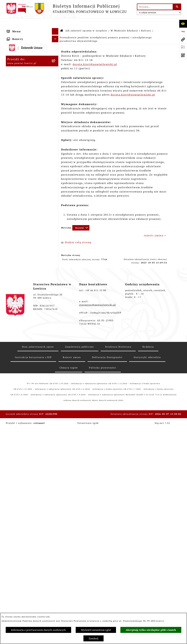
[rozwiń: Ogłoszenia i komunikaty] (56, 460)
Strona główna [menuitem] (18, 29)
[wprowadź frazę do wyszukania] (155, 7)
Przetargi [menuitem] (14, 490)
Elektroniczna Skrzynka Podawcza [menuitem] (24, 481)
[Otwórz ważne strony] (183, 47)
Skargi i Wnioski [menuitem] (19, 574)
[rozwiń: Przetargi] (56, 490)
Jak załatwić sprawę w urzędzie (86, 22)
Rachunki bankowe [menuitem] (21, 453)
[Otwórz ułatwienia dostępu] (183, 24)
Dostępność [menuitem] (16, 531)
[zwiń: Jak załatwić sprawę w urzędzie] (56, 122)
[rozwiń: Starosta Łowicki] (56, 59)
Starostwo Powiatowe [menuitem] (23, 109)
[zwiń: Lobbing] (56, 587)
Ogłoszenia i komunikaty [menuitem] (25, 459)
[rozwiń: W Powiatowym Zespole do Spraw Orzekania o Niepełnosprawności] (56, 395)
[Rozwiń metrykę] (81, 219)
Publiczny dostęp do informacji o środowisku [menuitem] (25, 509)
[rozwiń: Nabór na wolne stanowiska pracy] (56, 496)
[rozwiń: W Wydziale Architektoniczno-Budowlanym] (56, 346)
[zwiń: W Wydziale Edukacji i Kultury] (56, 147)
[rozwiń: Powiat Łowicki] (56, 46)
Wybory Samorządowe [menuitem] (23, 517)
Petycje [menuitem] (12, 580)
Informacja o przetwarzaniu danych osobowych (38, 630)
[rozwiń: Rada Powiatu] (56, 92)
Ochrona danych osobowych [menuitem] (27, 116)
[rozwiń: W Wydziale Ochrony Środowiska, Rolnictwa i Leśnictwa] (56, 305)
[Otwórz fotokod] (183, 55)
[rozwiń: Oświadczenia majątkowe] (56, 466)
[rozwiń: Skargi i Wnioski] (56, 574)
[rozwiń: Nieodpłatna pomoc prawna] (56, 567)
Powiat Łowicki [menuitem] (18, 46)
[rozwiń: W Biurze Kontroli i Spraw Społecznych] (56, 363)
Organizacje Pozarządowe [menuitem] (26, 473)
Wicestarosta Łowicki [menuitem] (23, 66)
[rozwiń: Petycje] (56, 581)
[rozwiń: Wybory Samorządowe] (56, 517)
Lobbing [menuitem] (13, 587)
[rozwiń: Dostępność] (56, 531)
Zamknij (93, 638)
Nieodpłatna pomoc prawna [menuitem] (27, 567)
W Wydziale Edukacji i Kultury (131, 22)
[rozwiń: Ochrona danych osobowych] (56, 116)
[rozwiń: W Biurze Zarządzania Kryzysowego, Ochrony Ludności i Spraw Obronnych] (56, 375)
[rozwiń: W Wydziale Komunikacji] (56, 338)
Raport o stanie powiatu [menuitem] (25, 524)
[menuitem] (32, 38)
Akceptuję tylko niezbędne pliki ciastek (151, 630)
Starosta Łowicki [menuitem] (19, 59)
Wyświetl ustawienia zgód (96, 630)
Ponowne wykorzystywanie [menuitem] (27, 554)
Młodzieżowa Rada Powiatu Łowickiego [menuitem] (27, 101)
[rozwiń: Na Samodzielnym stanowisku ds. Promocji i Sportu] (56, 437)
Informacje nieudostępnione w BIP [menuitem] (29, 546)
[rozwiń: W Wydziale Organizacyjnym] (56, 135)
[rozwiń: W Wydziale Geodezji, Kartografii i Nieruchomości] (56, 321)
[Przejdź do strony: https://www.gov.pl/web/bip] (183, 32)
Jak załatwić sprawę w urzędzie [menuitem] (23, 124)
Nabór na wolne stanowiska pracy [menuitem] (27, 498)
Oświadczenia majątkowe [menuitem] (25, 466)
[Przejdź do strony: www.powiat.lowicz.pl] (183, 39)
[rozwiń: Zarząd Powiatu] (56, 53)
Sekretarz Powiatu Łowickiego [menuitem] (29, 79)
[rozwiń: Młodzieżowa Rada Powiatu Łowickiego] (56, 99)
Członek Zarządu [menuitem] (19, 72)
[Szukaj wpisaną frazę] (177, 7)
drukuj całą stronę (78, 233)
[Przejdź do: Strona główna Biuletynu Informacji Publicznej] (62, 22)
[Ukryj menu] (55, 23)
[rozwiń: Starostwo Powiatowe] (56, 109)
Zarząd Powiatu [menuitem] (18, 53)
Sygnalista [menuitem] (15, 537)
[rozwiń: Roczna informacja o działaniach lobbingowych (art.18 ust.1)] (56, 612)
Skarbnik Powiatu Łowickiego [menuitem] (28, 85)
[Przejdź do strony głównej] (66, 9)
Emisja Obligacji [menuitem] (19, 561)
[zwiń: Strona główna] (56, 29)
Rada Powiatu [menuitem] (17, 92)
